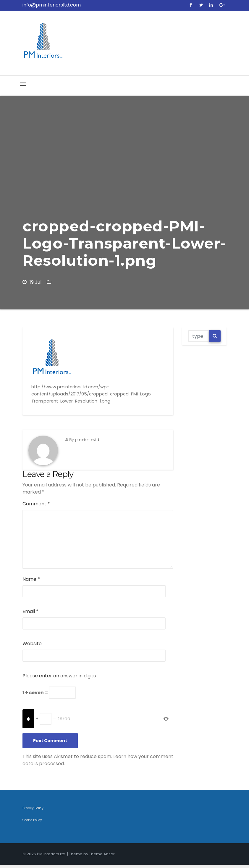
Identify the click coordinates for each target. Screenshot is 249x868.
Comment (36, 504)
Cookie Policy (32, 820)
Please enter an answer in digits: (60, 676)
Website (32, 644)
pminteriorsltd (87, 439)
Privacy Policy (33, 808)
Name (31, 579)
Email (30, 611)
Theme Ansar (102, 854)
